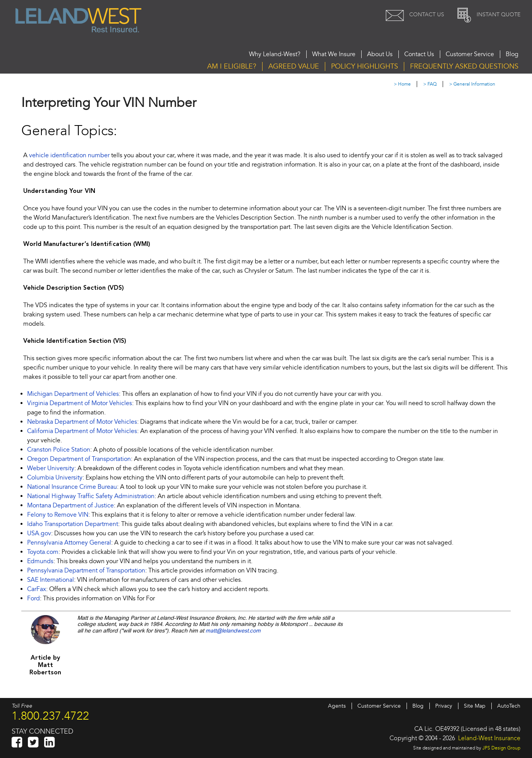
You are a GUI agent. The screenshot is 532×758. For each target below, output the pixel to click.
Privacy (444, 706)
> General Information (472, 84)
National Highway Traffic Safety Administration (91, 496)
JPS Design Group (501, 748)
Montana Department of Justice (70, 505)
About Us (380, 54)
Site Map (475, 706)
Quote (487, 15)
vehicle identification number (69, 155)
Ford (33, 598)
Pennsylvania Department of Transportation (86, 571)
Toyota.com (43, 552)
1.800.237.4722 (50, 716)
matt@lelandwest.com (233, 631)
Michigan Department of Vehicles (73, 394)
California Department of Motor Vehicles (82, 431)
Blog (512, 54)
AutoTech (509, 706)
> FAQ (430, 84)
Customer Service (470, 54)
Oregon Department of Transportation (79, 459)
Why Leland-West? (275, 54)
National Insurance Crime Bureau (72, 487)
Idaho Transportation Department (73, 524)
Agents (337, 706)
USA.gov (39, 533)
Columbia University (55, 478)
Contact (413, 15)
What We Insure (334, 54)
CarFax (37, 589)
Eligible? (232, 66)
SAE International (51, 580)
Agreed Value (294, 66)
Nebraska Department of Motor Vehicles (82, 422)
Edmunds (40, 561)
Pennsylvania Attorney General (69, 543)
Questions (464, 66)
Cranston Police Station (59, 450)
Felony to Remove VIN (58, 515)
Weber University (51, 468)
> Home (402, 84)
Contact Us (419, 54)
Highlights (365, 66)
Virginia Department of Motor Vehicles (80, 403)
